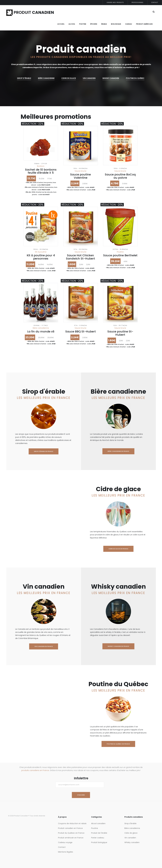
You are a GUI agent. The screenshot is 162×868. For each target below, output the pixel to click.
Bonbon (41, 166)
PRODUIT (30, 12)
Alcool (72, 24)
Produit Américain (144, 24)
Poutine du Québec (135, 78)
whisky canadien (111, 78)
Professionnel (138, 2)
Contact (155, 2)
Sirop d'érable (24, 78)
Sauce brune (80, 171)
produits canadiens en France (35, 770)
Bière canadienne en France (118, 451)
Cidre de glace (69, 78)
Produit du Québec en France (71, 833)
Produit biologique (99, 842)
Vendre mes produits (115, 2)
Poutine (83, 24)
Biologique (116, 24)
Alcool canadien (98, 823)
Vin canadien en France (44, 646)
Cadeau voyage (65, 842)
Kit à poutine (41, 252)
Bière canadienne (46, 78)
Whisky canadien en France (118, 646)
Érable (104, 24)
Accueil (61, 24)
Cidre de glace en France (118, 549)
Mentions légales (66, 852)
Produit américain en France (71, 838)
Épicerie (94, 24)
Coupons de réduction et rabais (72, 823)
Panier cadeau (98, 838)
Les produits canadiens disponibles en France (67, 57)
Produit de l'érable (99, 833)
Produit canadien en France (70, 828)
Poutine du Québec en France (118, 744)
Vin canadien (89, 78)
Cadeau (129, 24)
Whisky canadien (132, 842)
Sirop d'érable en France (44, 451)
